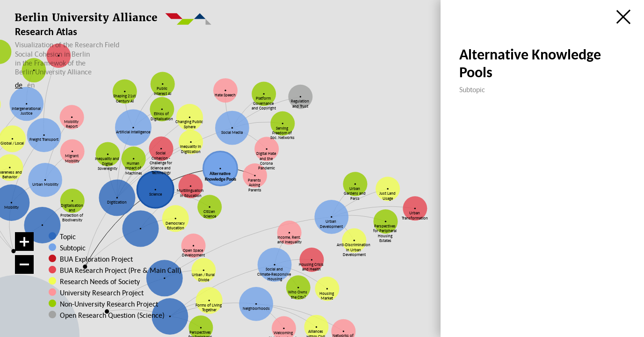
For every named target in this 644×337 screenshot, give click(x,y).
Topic (68, 236)
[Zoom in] (24, 242)
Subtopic (73, 248)
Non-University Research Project (101, 304)
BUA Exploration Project (96, 259)
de (19, 85)
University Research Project (98, 293)
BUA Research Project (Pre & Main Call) (121, 270)
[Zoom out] (24, 264)
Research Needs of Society (98, 281)
